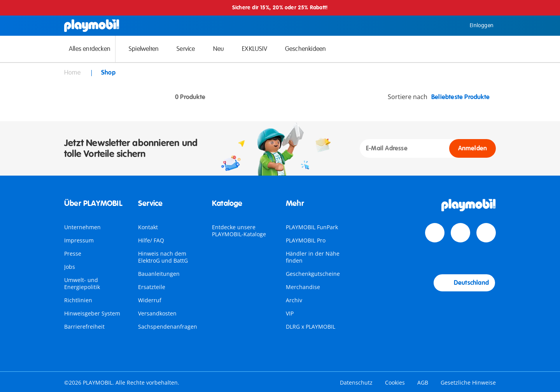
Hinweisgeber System (92, 313)
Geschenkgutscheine (313, 274)
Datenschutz (356, 382)
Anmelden (473, 148)
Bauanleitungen (159, 274)
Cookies (395, 382)
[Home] (92, 26)
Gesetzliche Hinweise (468, 382)
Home (73, 73)
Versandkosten (157, 313)
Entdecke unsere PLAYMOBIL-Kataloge (239, 231)
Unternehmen (82, 227)
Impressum (79, 240)
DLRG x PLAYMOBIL (311, 327)
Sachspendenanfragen (168, 327)
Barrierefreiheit (84, 327)
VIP (290, 313)
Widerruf (150, 300)
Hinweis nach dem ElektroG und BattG (163, 257)
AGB (423, 382)
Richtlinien (78, 300)
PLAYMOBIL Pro (306, 240)
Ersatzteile (152, 287)
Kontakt (148, 227)
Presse (73, 253)
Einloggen (476, 26)
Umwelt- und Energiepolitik (82, 283)
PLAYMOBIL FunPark (312, 227)
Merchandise (303, 287)
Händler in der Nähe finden (313, 257)
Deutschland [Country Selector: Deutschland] (464, 283)
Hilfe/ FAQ (151, 240)
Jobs (70, 267)
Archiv (294, 300)
